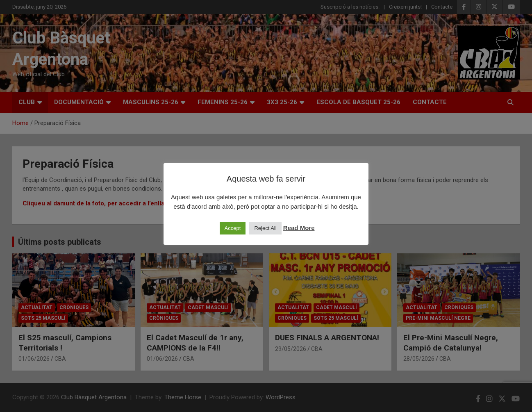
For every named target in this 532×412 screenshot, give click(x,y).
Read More (299, 228)
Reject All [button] (265, 228)
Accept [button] (233, 228)
